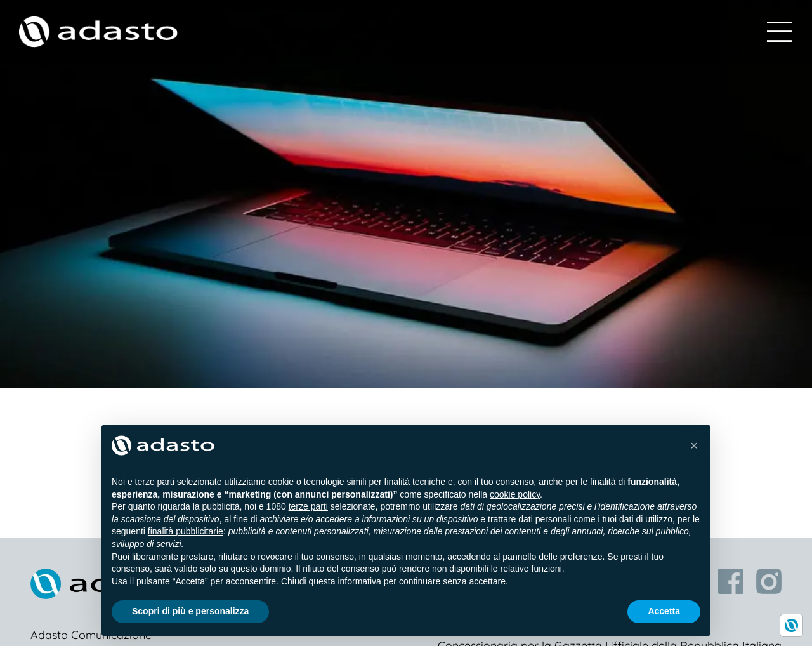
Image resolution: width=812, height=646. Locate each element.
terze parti (308, 506)
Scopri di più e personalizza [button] (190, 611)
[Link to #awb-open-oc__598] (779, 32)
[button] (694, 445)
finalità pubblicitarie (186, 531)
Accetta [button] (664, 611)
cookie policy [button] (515, 494)
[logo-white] (98, 23)
